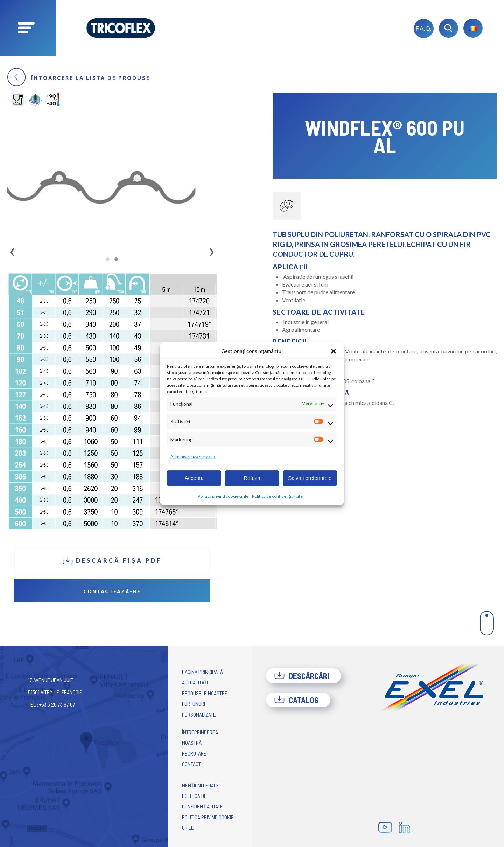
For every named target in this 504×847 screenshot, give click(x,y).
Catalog (296, 700)
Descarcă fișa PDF (112, 561)
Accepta (194, 478)
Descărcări (302, 676)
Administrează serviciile (193, 456)
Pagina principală (202, 672)
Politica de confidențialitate (277, 496)
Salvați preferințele (310, 478)
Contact (191, 764)
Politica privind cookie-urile (223, 496)
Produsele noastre (205, 693)
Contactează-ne (112, 591)
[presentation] (12, 250)
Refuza (252, 478)
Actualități (195, 682)
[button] (334, 351)
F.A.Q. (424, 29)
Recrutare (194, 753)
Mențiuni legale (201, 785)
